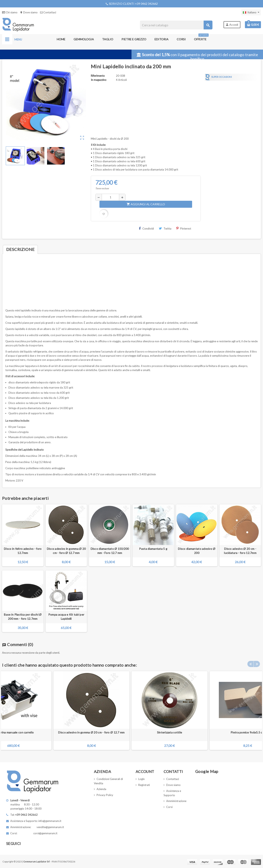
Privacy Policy (105, 795)
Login (141, 779)
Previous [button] (250, 664)
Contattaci (48, 12)
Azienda (101, 789)
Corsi (169, 807)
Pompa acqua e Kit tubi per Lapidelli (66, 617)
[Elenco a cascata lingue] (251, 12)
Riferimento (98, 76)
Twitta (165, 228)
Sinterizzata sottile (170, 732)
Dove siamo (29, 12)
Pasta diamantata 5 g (153, 549)
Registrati (144, 785)
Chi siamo (10, 12)
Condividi (146, 228)
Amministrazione (176, 801)
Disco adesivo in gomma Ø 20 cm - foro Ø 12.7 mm (66, 551)
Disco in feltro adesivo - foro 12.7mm (23, 551)
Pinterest (184, 228)
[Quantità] (110, 197)
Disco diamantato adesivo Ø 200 (197, 551)
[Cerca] (176, 25)
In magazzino (99, 80)
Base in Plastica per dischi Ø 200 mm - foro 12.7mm (23, 617)
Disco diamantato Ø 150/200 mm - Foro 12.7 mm (110, 551)
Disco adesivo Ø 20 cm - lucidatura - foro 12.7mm (240, 551)
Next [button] (257, 664)
